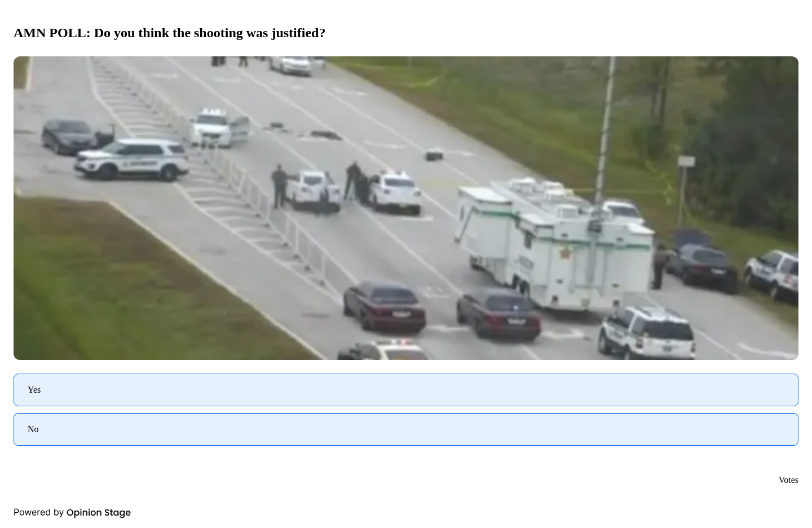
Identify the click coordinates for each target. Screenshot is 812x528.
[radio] (406, 390)
